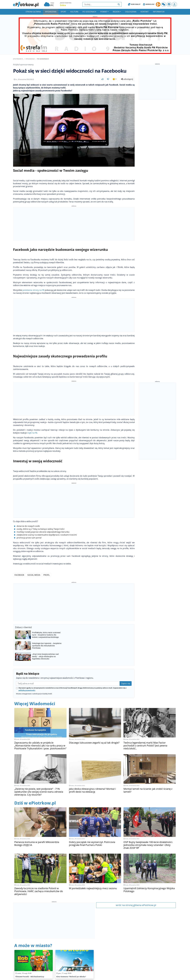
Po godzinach (89, 12)
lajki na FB (33, 433)
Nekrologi (149, 4)
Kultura (74, 12)
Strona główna (33, 12)
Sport (63, 12)
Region (116, 12)
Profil (47, 575)
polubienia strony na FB (33, 290)
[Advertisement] (74, 224)
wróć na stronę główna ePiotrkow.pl (136, 905)
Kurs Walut (134, 4)
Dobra (63, 5)
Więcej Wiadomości (35, 704)
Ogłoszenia (131, 12)
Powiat (104, 12)
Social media (34, 575)
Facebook (19, 575)
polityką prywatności (27, 690)
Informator (159, 12)
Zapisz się (126, 683)
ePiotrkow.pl (18, 59)
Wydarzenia (51, 12)
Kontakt (145, 12)
